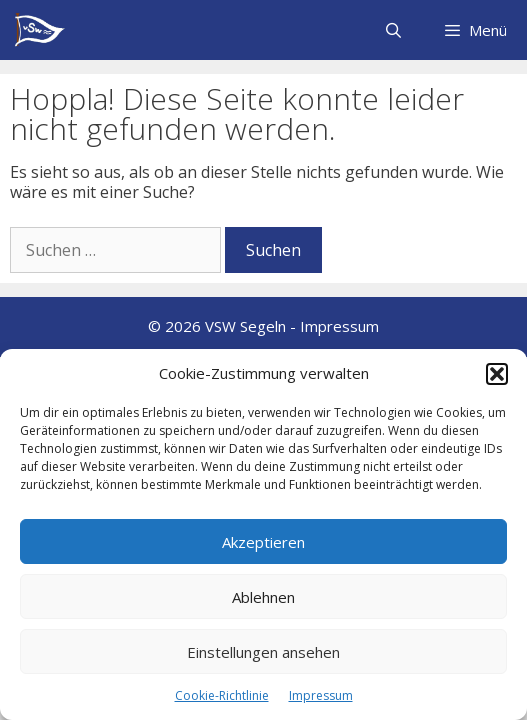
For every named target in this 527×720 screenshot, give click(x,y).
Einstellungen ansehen (263, 652)
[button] (497, 374)
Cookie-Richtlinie (222, 695)
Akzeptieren (263, 542)
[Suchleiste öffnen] (392, 30)
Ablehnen (263, 597)
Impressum (321, 695)
